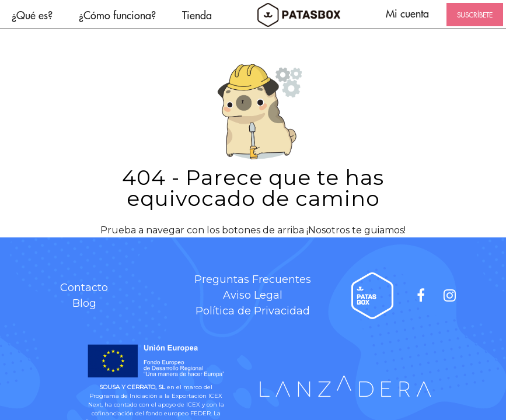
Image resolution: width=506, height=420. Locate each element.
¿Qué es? (32, 15)
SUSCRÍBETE (475, 15)
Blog (84, 303)
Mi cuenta (407, 13)
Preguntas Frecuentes (253, 279)
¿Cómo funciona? (117, 15)
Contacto (84, 288)
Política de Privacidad (253, 311)
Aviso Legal (253, 295)
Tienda (197, 15)
